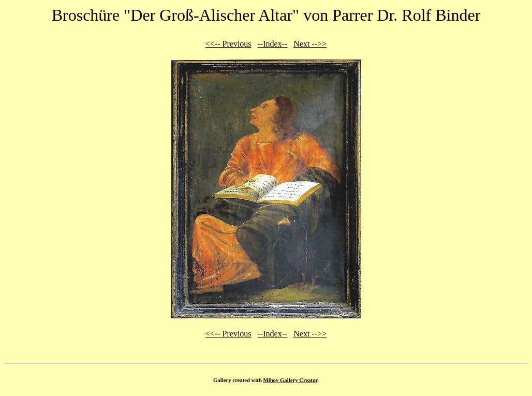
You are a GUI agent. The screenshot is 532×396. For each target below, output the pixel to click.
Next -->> (310, 44)
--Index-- (273, 44)
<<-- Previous (228, 44)
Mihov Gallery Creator (291, 380)
